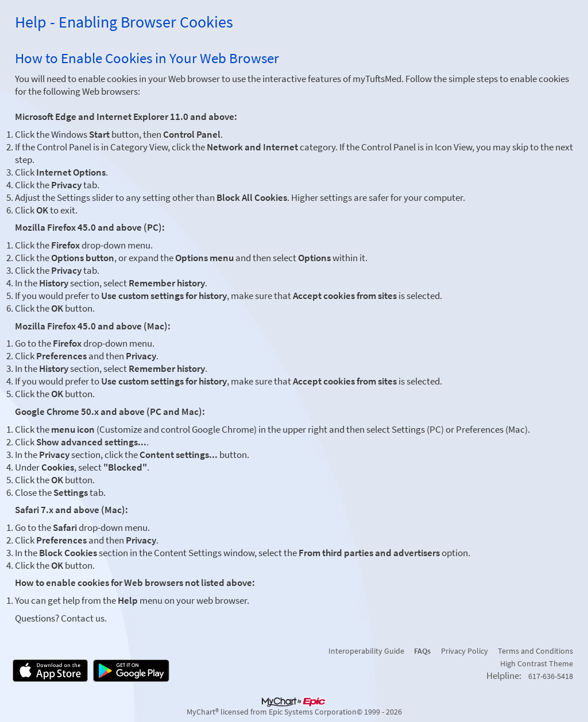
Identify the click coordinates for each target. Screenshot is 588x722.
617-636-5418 (551, 676)
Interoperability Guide (366, 651)
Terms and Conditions (535, 651)
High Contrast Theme (537, 663)
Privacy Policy (465, 651)
